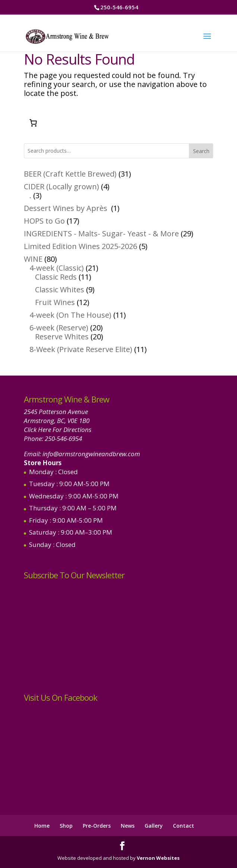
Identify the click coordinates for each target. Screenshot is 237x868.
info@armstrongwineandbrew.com (91, 454)
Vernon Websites (158, 858)
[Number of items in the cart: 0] (33, 123)
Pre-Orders (97, 826)
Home (42, 826)
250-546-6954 (63, 438)
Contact (184, 826)
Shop (66, 826)
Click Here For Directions (58, 430)
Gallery (154, 826)
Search (201, 151)
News (128, 826)
